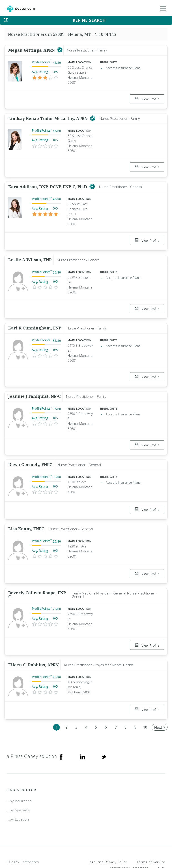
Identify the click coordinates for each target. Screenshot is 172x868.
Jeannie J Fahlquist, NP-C (34, 387)
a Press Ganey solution (32, 738)
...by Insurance (19, 782)
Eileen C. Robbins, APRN (33, 648)
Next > (160, 709)
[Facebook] (61, 738)
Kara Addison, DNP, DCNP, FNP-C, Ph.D (48, 183)
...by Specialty (18, 791)
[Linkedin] (82, 738)
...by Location (18, 801)
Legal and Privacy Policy (107, 843)
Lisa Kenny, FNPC (26, 516)
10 (145, 709)
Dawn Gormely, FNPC (30, 453)
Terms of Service (151, 843)
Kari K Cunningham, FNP (35, 321)
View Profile (147, 99)
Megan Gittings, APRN (32, 50)
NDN (162, 849)
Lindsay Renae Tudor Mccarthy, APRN (48, 117)
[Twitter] (104, 738)
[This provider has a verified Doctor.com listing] (60, 50)
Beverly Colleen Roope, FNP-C (38, 580)
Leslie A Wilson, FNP (30, 254)
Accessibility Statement (129, 849)
